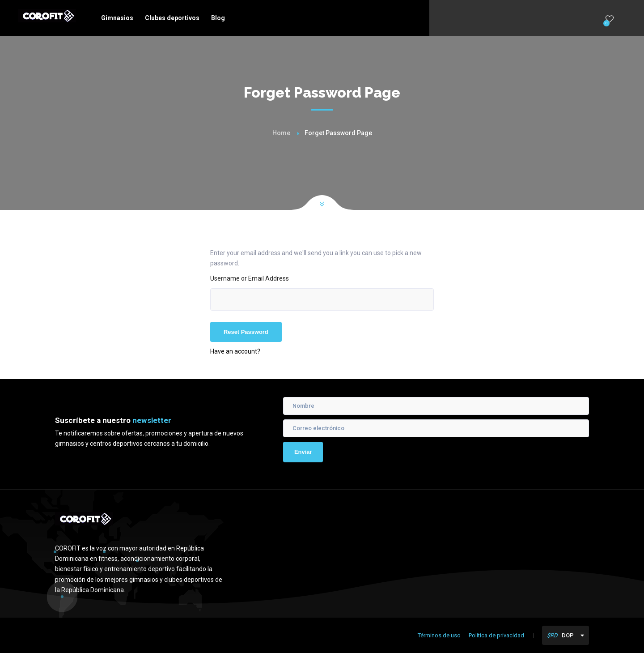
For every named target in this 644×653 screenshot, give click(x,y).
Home (281, 133)
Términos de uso (439, 635)
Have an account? (235, 351)
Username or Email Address (250, 278)
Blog (218, 18)
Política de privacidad (496, 635)
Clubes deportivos (172, 18)
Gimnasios (117, 18)
